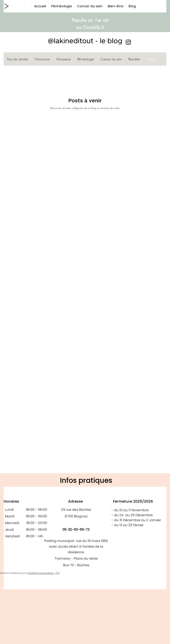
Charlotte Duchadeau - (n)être (46, 573)
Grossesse (64, 59)
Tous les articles (18, 59)
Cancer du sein (111, 59)
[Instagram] (128, 42)
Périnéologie (86, 59)
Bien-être (134, 59)
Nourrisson (42, 59)
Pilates (151, 59)
